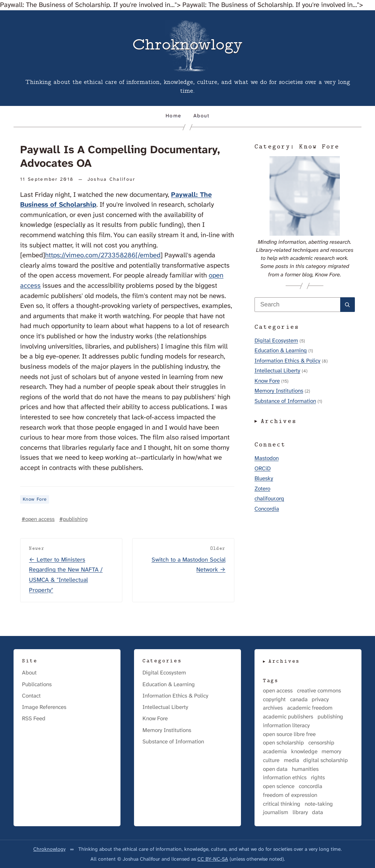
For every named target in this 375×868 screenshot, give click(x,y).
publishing (330, 717)
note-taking (319, 804)
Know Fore (35, 499)
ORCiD (263, 468)
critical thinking (282, 804)
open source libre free (289, 734)
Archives (279, 422)
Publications (37, 684)
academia (275, 752)
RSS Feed (34, 718)
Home (173, 115)
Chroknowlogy (49, 849)
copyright (274, 700)
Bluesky (264, 478)
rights (318, 778)
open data (275, 769)
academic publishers (288, 717)
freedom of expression (290, 795)
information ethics (285, 778)
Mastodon (267, 458)
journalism (276, 812)
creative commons (319, 691)
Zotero (262, 489)
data (318, 812)
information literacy (286, 726)
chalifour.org (269, 499)
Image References (44, 707)
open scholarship (283, 743)
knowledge (304, 752)
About (201, 115)
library (300, 812)
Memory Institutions (279, 391)
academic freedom (310, 708)
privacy (320, 700)
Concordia (267, 509)
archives (273, 708)
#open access (38, 519)
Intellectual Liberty (277, 371)
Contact (31, 696)
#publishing (73, 519)
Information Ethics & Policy (287, 361)
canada (299, 700)
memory (331, 752)
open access (278, 691)
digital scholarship (326, 760)
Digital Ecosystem (276, 341)
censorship (321, 743)
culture (271, 760)
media (292, 760)
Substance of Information (285, 401)
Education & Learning (281, 350)
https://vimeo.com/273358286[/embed (103, 255)
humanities (305, 769)
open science (279, 786)
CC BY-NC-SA (213, 859)
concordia (311, 786)
